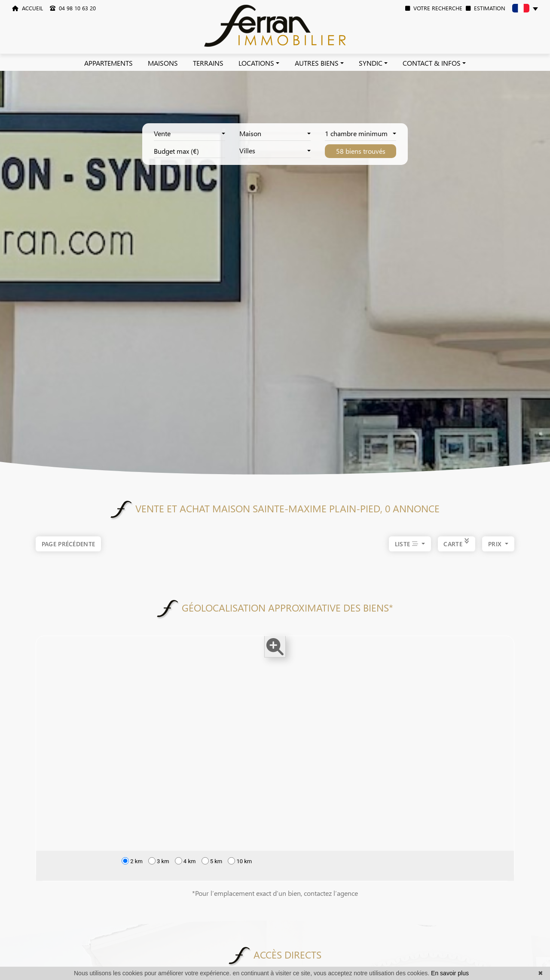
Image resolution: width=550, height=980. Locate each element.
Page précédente (69, 544)
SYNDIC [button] (371, 63)
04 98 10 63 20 (73, 8)
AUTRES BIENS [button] (317, 63)
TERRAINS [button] (208, 63)
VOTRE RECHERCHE (434, 8)
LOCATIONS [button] (256, 63)
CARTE (457, 545)
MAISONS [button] (163, 63)
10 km (240, 861)
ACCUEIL (27, 8)
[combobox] (189, 134)
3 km (159, 861)
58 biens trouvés (361, 151)
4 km (185, 861)
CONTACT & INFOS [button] (432, 63)
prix (496, 545)
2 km (132, 861)
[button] (525, 10)
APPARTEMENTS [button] (108, 63)
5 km (212, 861)
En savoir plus (450, 973)
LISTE (407, 545)
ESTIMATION (486, 8)
